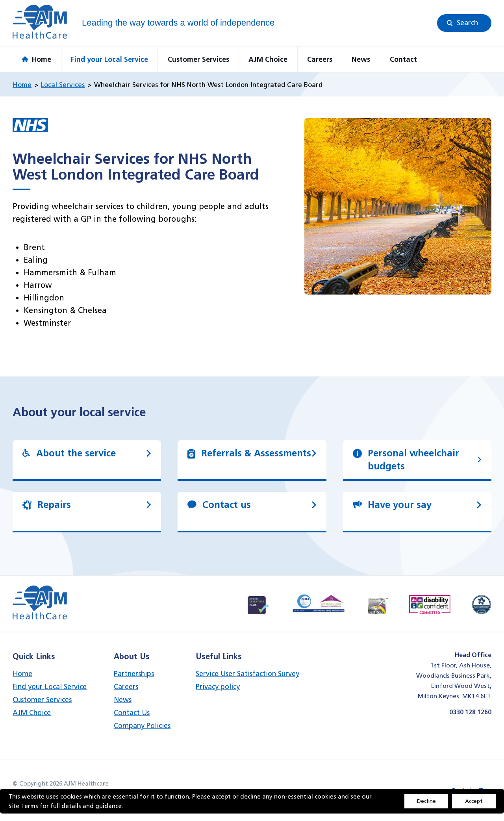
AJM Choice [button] (268, 59)
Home (22, 85)
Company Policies (142, 726)
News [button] (361, 59)
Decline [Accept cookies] (426, 801)
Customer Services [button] (198, 59)
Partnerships (134, 674)
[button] (464, 23)
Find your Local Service (50, 687)
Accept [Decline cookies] (474, 801)
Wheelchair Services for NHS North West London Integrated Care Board (208, 85)
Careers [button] (320, 59)
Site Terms (23, 806)
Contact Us (132, 713)
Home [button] (37, 59)
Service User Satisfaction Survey (247, 674)
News (123, 700)
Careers (126, 687)
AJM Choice (32, 713)
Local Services (63, 85)
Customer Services (42, 700)
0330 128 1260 (470, 712)
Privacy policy (218, 687)
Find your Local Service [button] (109, 59)
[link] (87, 460)
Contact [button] (403, 59)
